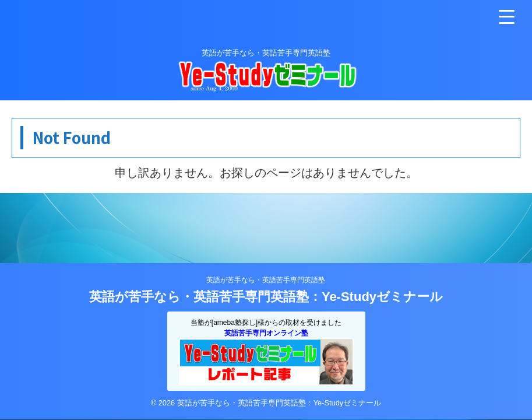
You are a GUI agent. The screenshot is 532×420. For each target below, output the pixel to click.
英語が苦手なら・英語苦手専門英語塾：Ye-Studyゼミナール (266, 297)
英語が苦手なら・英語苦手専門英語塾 (266, 280)
